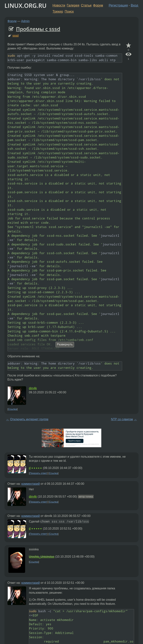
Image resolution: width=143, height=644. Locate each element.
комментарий (31, 484)
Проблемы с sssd (38, 29)
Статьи (86, 5)
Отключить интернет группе (29, 419)
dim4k (33, 388)
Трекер (58, 12)
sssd (16, 36)
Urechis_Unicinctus (42, 557)
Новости (59, 5)
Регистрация (118, 5)
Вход (134, 5)
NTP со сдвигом (122, 419)
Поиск (69, 12)
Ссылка (13, 409)
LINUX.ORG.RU (26, 5)
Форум (98, 5)
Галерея (73, 5)
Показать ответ (38, 473)
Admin (25, 21)
